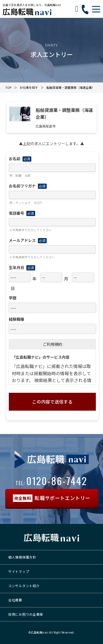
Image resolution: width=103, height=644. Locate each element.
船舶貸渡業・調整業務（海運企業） (71, 87)
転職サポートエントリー (52, 498)
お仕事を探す (29, 87)
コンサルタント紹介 (24, 586)
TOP (8, 87)
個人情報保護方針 (22, 557)
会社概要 (15, 600)
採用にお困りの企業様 (26, 614)
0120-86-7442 (51, 481)
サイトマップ (19, 571)
